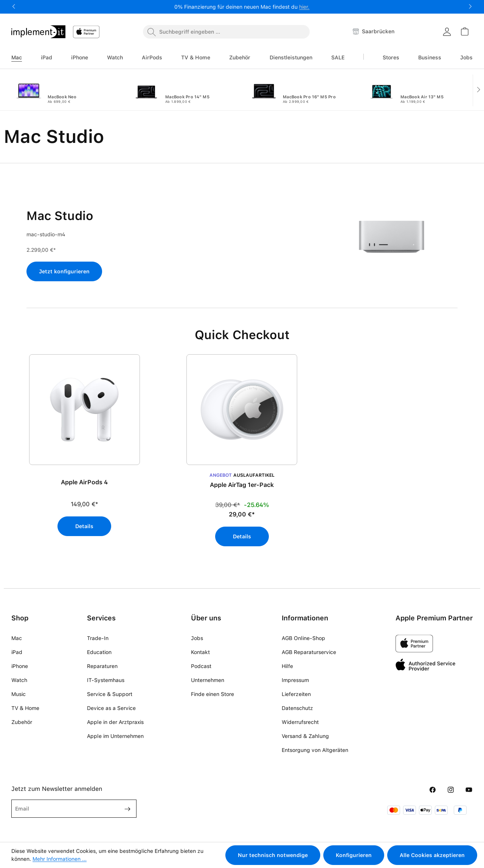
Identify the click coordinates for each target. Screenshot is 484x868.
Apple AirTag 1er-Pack (242, 485)
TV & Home (25, 708)
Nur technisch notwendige (273, 855)
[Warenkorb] (464, 31)
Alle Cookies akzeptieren (432, 855)
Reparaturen (102, 666)
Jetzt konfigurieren (64, 271)
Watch (19, 680)
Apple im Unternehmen (115, 736)
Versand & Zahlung (305, 736)
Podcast (201, 666)
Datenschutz (297, 708)
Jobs (197, 638)
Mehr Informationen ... (60, 859)
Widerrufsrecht (300, 722)
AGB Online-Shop (303, 638)
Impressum (295, 680)
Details (84, 526)
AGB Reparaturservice (309, 652)
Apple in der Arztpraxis (115, 722)
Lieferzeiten (296, 694)
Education (99, 652)
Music (19, 694)
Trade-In (98, 638)
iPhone (20, 666)
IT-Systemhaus (106, 680)
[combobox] (226, 32)
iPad (17, 652)
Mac (17, 638)
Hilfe (287, 666)
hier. (304, 7)
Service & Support (110, 694)
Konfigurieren (354, 855)
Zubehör (22, 722)
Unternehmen (208, 680)
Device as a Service (111, 708)
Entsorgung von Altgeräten (315, 750)
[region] (242, 454)
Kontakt (200, 652)
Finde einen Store (213, 694)
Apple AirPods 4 (84, 482)
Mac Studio (60, 216)
